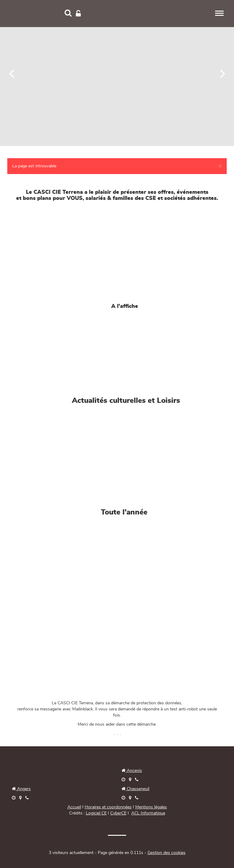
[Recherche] (68, 14)
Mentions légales (151, 807)
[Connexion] (78, 14)
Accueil (74, 807)
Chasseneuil (135, 789)
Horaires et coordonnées (108, 807)
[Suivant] (223, 73)
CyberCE (118, 813)
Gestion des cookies (167, 853)
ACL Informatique (148, 813)
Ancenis (132, 771)
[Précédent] (12, 73)
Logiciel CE (96, 813)
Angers (23, 789)
